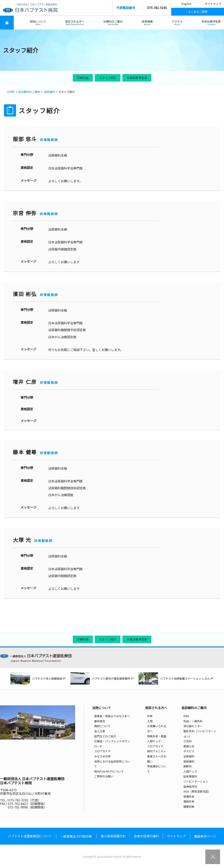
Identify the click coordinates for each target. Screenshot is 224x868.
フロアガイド (102, 751)
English (186, 4)
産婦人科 (189, 746)
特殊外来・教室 (157, 736)
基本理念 (100, 721)
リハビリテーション (196, 781)
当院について (38, 23)
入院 (150, 721)
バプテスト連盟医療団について (30, 836)
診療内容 (83, 78)
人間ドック (154, 741)
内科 (186, 716)
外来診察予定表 (211, 23)
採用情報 (147, 23)
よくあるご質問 (198, 12)
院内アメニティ (157, 751)
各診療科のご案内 (29, 92)
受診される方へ (75, 23)
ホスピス (189, 751)
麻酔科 (188, 766)
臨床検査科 (190, 776)
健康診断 (189, 807)
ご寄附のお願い (104, 776)
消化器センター (193, 726)
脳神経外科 (190, 786)
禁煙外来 (189, 797)
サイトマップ (213, 4)
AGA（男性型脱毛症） (197, 791)
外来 (150, 716)
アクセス (177, 23)
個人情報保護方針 (113, 836)
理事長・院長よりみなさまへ (112, 716)
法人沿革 (100, 731)
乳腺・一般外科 (193, 721)
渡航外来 (189, 801)
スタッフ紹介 (108, 78)
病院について (102, 726)
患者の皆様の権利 (146, 836)
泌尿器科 (49, 92)
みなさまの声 (102, 756)
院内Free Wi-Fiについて (109, 771)
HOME (11, 92)
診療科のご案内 (113, 23)
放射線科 (189, 761)
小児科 (188, 741)
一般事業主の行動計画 (76, 836)
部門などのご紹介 (105, 736)
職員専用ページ (205, 836)
